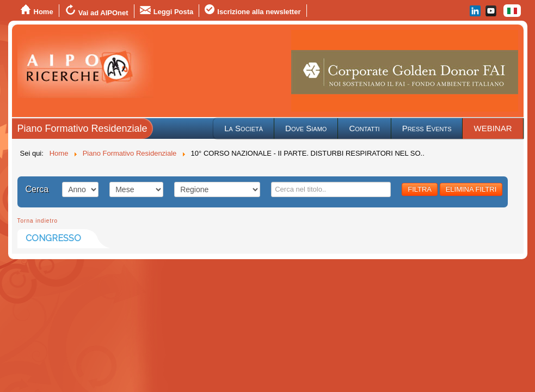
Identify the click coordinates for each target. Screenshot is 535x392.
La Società (244, 128)
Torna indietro (38, 221)
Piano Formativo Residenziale (82, 128)
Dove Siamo (306, 128)
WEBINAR (493, 128)
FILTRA (420, 189)
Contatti (364, 128)
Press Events (427, 128)
